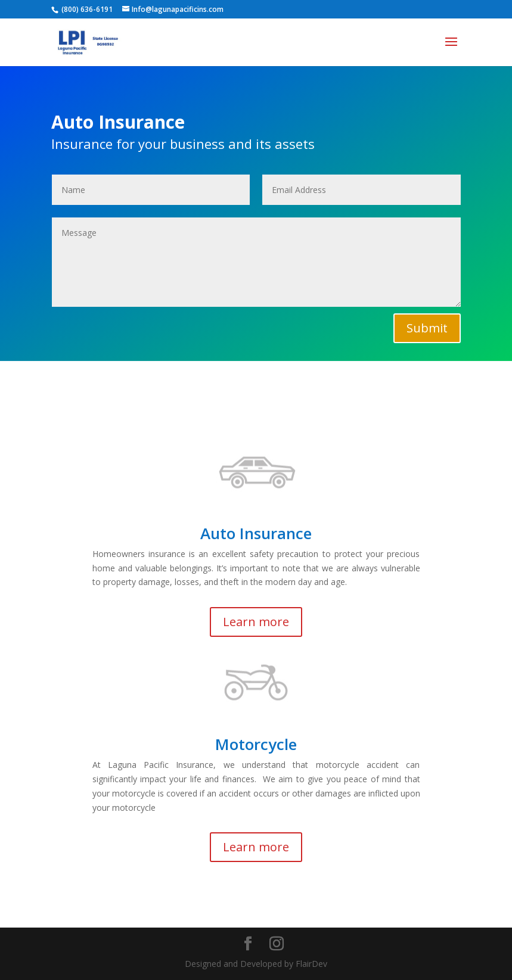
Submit (427, 328)
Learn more (256, 622)
